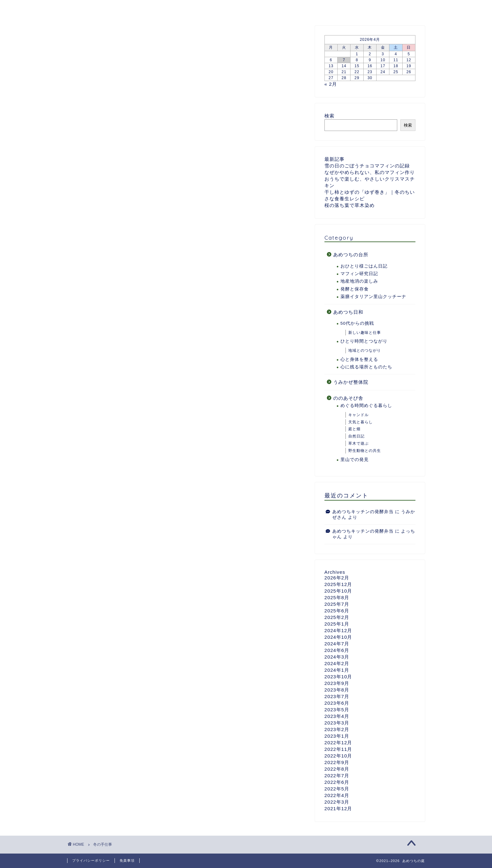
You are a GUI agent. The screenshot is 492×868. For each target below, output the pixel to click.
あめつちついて (123, 8)
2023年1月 (337, 736)
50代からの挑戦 (357, 323)
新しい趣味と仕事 (365, 333)
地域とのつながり (365, 350)
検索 (329, 116)
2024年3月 (337, 657)
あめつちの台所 (175, 8)
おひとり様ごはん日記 (364, 266)
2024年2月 (337, 663)
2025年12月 (338, 584)
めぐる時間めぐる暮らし (366, 406)
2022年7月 (337, 776)
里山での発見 (355, 460)
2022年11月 (338, 749)
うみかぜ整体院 (351, 382)
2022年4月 (337, 795)
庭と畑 (354, 429)
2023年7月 (337, 696)
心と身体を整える (359, 359)
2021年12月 (338, 808)
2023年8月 (337, 690)
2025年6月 (337, 611)
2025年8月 (337, 597)
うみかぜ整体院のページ (329, 8)
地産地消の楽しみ (359, 281)
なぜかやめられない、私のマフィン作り (370, 172)
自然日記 (356, 436)
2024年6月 (337, 650)
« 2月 (331, 84)
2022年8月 (337, 769)
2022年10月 (338, 756)
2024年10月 (338, 637)
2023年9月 (337, 683)
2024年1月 (337, 670)
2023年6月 (337, 703)
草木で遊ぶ (358, 443)
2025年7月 (337, 604)
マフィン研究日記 (359, 274)
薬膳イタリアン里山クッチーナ (373, 297)
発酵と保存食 (355, 289)
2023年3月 (337, 723)
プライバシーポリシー (91, 860)
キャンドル (358, 415)
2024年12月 (338, 630)
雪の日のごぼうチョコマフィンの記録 (367, 166)
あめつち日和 (224, 8)
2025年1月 (337, 624)
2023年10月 (338, 677)
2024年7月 (337, 644)
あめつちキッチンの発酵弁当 (363, 512)
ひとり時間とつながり (364, 341)
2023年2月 (337, 729)
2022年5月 (337, 789)
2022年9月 (337, 762)
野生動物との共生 (365, 451)
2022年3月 (337, 802)
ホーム (83, 8)
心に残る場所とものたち (366, 367)
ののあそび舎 (271, 8)
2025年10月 (338, 591)
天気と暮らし (361, 422)
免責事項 (127, 860)
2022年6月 (337, 782)
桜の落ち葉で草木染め (350, 205)
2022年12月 (338, 743)
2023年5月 (337, 710)
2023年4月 (337, 716)
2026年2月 (337, 578)
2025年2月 (337, 617)
